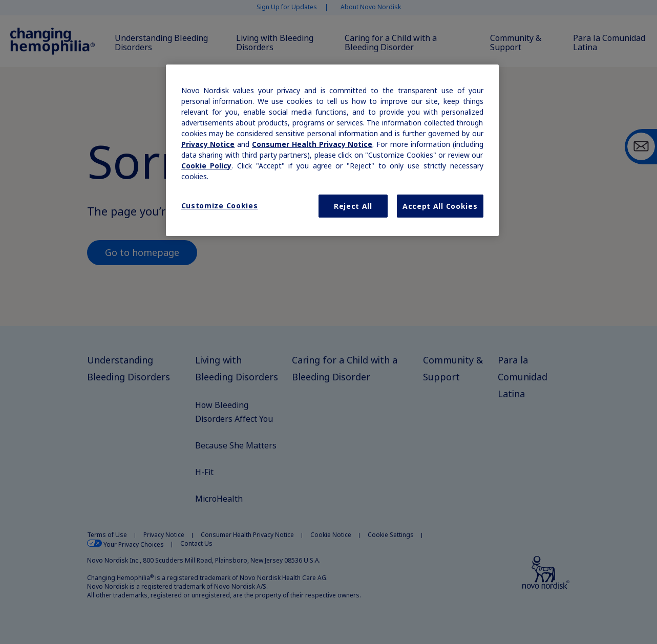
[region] (332, 151)
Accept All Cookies (440, 206)
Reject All (353, 206)
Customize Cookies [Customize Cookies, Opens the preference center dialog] (220, 206)
